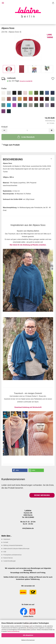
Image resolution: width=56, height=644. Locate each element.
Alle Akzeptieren (28, 635)
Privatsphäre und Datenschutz (12, 555)
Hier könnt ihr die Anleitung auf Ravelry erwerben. (28, 278)
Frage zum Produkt (12, 145)
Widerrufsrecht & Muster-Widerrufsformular (16, 549)
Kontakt (6, 542)
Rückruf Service (8, 558)
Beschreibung (13, 159)
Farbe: (4, 88)
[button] (4, 130)
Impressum (7, 539)
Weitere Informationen (28, 640)
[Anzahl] (28, 130)
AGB (5, 552)
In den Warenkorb (26, 137)
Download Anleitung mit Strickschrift (28, 407)
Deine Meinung (42, 495)
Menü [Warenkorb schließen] (3, 3)
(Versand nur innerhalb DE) (26, 81)
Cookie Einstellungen (10, 561)
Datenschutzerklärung (13, 631)
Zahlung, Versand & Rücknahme (13, 545)
